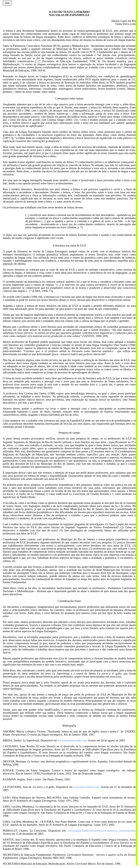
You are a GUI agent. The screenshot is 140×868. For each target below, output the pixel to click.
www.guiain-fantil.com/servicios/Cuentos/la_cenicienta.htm (101, 831)
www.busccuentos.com (86, 787)
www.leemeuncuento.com (72, 740)
